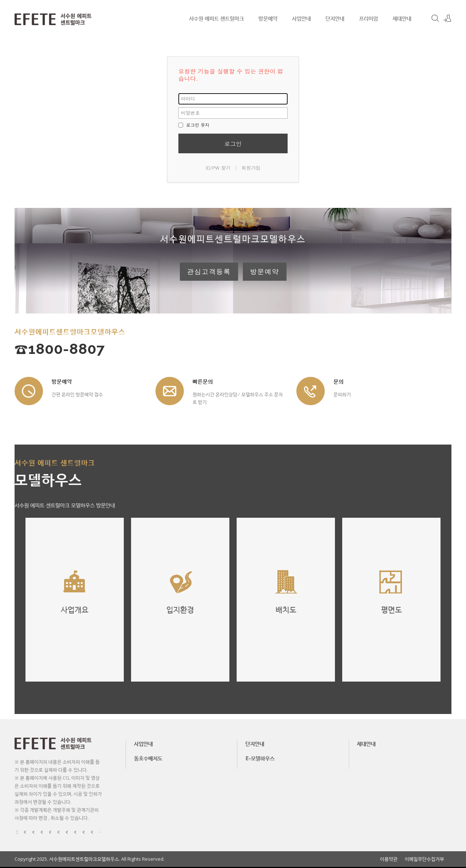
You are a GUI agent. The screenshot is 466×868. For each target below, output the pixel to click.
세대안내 (402, 18)
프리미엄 (368, 18)
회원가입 (251, 168)
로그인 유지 (194, 125)
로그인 (233, 144)
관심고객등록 (209, 272)
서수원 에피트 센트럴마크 (216, 18)
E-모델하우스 (260, 758)
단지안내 (335, 18)
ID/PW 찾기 (218, 168)
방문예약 (268, 18)
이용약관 (389, 859)
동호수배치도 (148, 758)
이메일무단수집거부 (424, 859)
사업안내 (301, 18)
